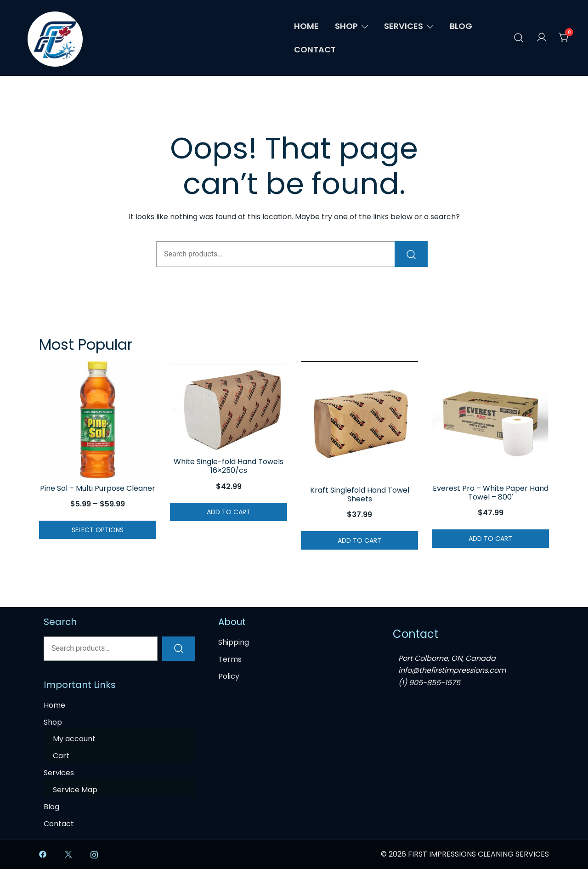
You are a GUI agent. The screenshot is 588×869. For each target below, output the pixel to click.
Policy (229, 676)
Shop (346, 26)
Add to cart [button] (229, 512)
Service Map (75, 790)
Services (404, 26)
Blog (461, 26)
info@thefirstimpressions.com (452, 670)
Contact (315, 49)
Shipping (234, 642)
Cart (61, 756)
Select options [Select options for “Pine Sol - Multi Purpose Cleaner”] (98, 530)
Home (306, 26)
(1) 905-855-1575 (429, 683)
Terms (230, 659)
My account (74, 739)
